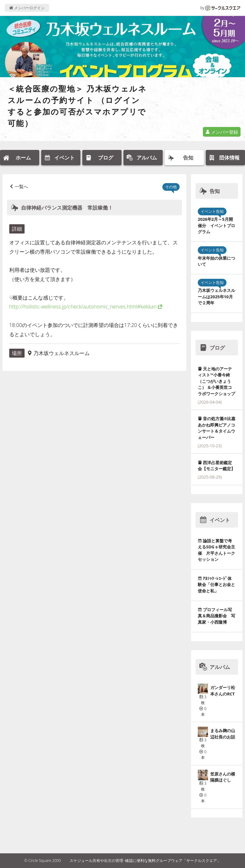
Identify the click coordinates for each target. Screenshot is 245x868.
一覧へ (21, 186)
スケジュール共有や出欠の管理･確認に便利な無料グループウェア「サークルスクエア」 (145, 861)
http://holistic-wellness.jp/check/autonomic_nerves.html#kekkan (83, 307)
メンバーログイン (27, 8)
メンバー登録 (222, 132)
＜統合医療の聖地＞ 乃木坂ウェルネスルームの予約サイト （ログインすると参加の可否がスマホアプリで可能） (77, 106)
